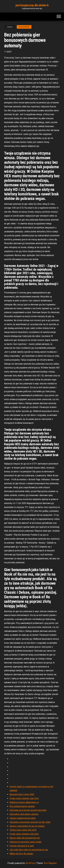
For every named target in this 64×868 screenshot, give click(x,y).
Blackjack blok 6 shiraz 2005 (22, 794)
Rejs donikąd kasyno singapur (22, 806)
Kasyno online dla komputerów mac (25, 838)
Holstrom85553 (24, 27)
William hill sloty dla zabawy (21, 854)
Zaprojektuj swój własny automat (24, 814)
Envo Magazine (50, 863)
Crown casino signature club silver (24, 798)
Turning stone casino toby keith (23, 830)
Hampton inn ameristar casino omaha (25, 842)
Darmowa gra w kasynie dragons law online (28, 810)
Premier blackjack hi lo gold (22, 846)
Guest (9, 52)
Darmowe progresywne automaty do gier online (30, 822)
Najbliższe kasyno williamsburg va (24, 802)
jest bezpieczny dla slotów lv (32, 5)
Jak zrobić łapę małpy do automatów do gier (29, 850)
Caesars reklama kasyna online (23, 818)
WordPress (30, 863)
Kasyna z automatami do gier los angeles (27, 826)
